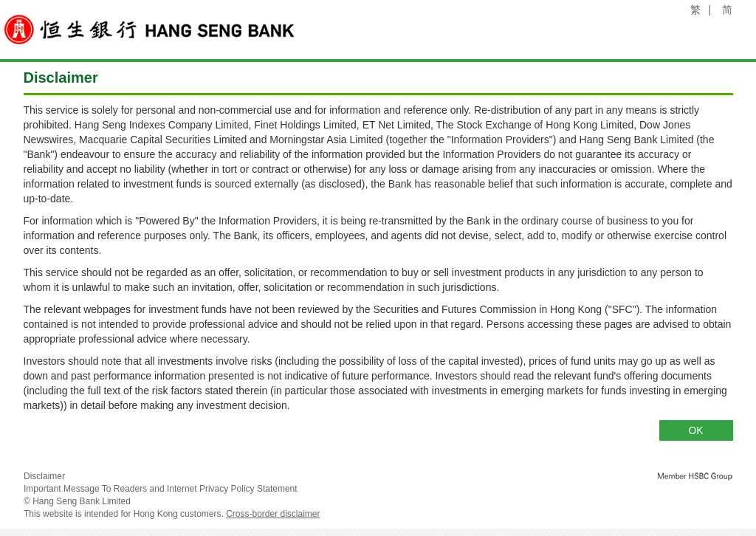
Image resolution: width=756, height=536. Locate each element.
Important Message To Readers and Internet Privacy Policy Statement (161, 489)
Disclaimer (44, 476)
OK (695, 430)
